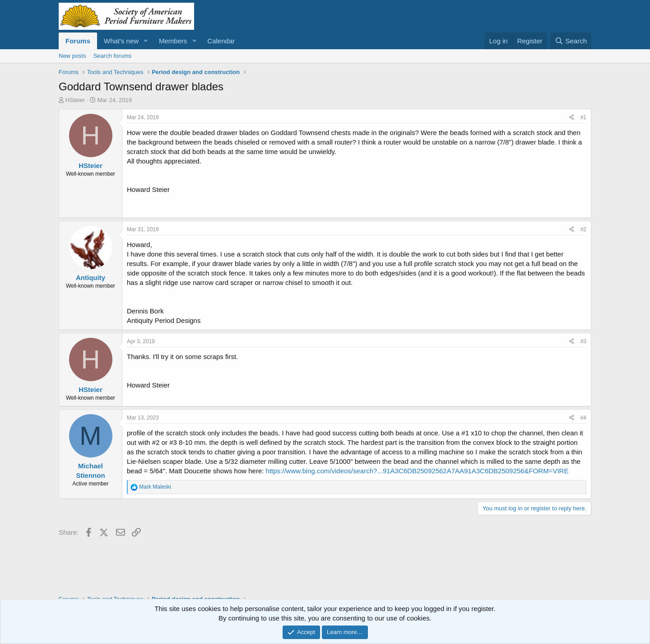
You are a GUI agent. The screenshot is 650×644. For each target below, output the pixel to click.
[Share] (572, 118)
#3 (583, 341)
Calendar (221, 41)
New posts (72, 56)
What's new (121, 41)
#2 (583, 229)
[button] (146, 41)
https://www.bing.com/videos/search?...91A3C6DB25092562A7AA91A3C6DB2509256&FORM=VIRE (417, 471)
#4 (583, 418)
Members (173, 41)
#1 (583, 117)
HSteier (75, 100)
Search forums (113, 56)
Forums (78, 41)
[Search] (571, 41)
